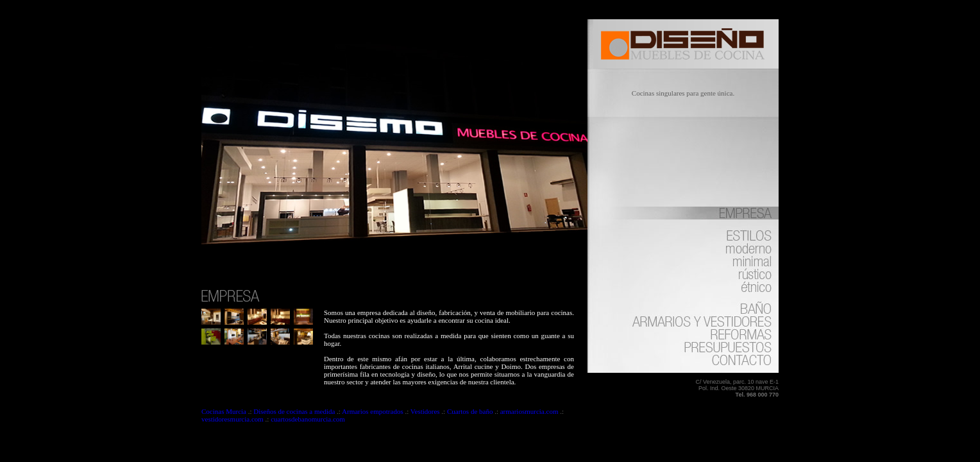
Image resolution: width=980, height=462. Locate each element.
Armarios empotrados (373, 411)
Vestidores (425, 411)
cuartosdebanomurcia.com (308, 419)
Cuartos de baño (470, 411)
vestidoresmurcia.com (232, 419)
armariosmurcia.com (529, 411)
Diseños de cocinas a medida (294, 411)
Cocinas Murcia (225, 411)
